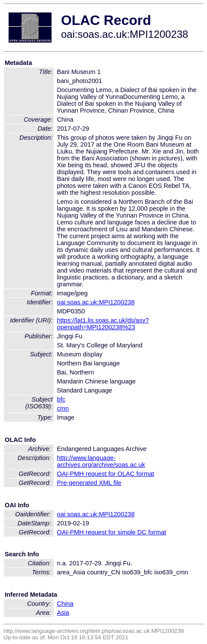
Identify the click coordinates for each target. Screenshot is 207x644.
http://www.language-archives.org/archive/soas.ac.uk (101, 461)
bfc (61, 399)
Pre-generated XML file (89, 483)
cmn (63, 408)
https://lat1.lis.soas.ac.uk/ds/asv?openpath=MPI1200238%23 (103, 324)
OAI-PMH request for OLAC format (106, 474)
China (65, 604)
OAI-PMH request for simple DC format (112, 532)
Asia (63, 613)
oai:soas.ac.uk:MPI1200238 (96, 302)
